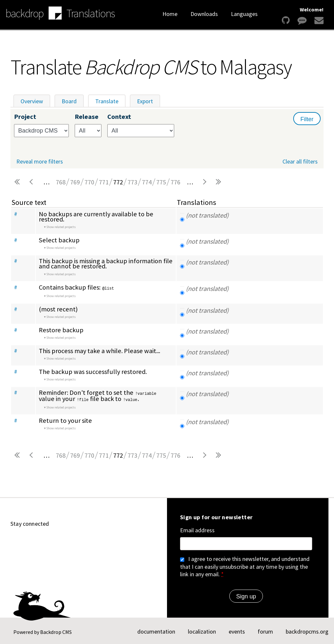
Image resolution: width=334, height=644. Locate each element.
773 (132, 182)
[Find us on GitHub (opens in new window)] (15, 541)
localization (202, 630)
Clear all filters (300, 161)
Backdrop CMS (56, 631)
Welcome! (312, 9)
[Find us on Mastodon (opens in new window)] (62, 541)
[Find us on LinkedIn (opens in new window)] (46, 541)
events (237, 630)
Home (170, 14)
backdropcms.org (307, 630)
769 (75, 182)
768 (61, 182)
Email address (197, 529)
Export (145, 101)
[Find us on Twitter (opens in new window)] (78, 541)
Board (69, 101)
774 (147, 182)
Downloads (204, 14)
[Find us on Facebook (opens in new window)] (93, 541)
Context (119, 117)
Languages (244, 14)
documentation (156, 630)
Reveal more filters (40, 162)
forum (265, 630)
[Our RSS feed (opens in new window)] (109, 541)
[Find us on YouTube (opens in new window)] (31, 541)
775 (161, 182)
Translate (110, 101)
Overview (32, 101)
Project (25, 117)
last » (219, 182)
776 (175, 182)
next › (204, 182)
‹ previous (32, 182)
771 (104, 182)
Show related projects (61, 227)
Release (87, 117)
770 (89, 182)
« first (18, 182)
